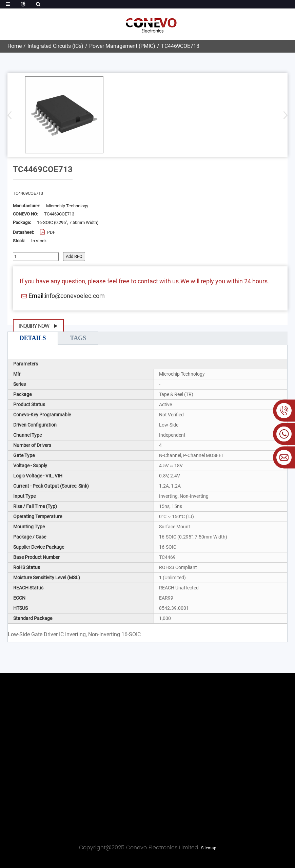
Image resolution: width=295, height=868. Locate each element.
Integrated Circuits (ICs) (55, 46)
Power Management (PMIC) (122, 46)
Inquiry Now (34, 326)
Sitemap (209, 848)
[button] (283, 115)
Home (15, 46)
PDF (51, 232)
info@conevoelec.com (75, 296)
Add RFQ (74, 256)
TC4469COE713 (180, 46)
